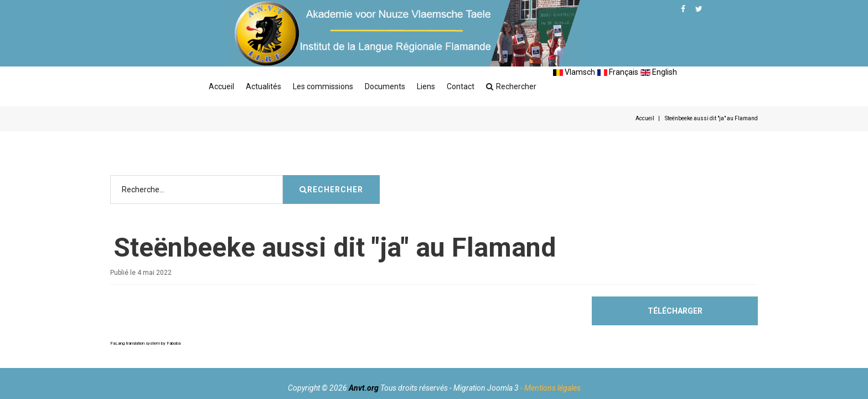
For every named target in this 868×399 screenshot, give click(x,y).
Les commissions (323, 86)
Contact (461, 86)
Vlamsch (574, 72)
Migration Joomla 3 (486, 388)
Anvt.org (364, 388)
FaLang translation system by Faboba (145, 343)
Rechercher (511, 86)
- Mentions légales (551, 388)
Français (618, 72)
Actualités (263, 86)
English (659, 72)
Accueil (221, 86)
